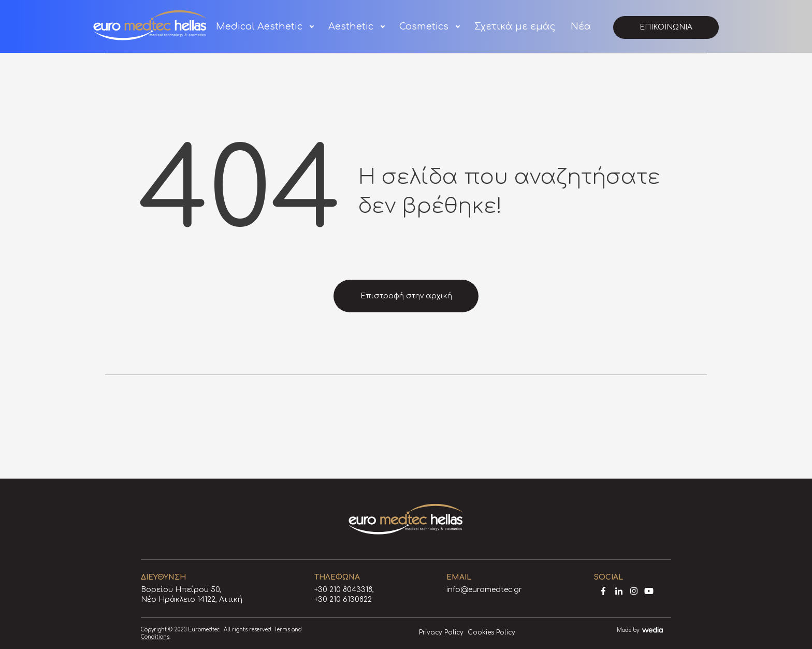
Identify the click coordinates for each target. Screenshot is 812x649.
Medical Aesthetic (259, 26)
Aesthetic (351, 26)
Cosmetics (424, 26)
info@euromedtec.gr (484, 590)
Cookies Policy (491, 632)
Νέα (581, 26)
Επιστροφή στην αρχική (406, 296)
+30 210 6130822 (343, 600)
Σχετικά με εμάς (515, 26)
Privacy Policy (441, 632)
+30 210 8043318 (343, 590)
